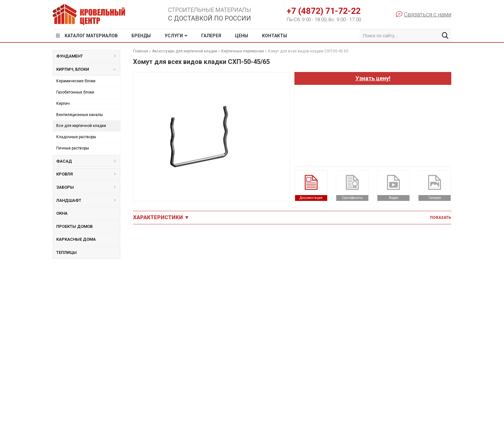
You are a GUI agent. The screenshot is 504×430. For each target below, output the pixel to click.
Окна (62, 213)
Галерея (211, 36)
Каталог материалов (91, 36)
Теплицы (67, 252)
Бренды (141, 36)
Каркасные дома (76, 239)
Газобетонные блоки (75, 92)
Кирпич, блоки (86, 71)
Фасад (88, 161)
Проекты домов (74, 226)
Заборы (88, 187)
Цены (242, 36)
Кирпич (63, 103)
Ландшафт (88, 200)
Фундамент (88, 56)
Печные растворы (73, 148)
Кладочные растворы (76, 137)
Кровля (88, 174)
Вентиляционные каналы (80, 115)
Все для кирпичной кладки (81, 126)
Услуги (174, 36)
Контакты (274, 36)
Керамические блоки (76, 81)
